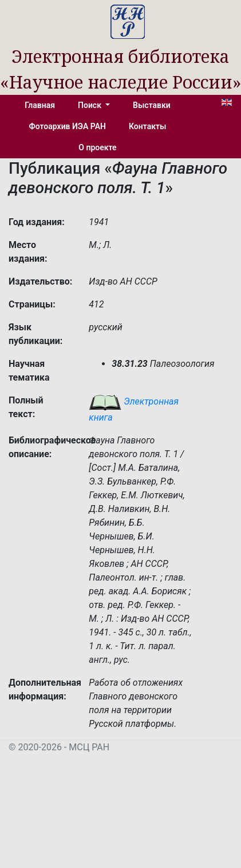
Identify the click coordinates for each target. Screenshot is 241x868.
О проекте (97, 147)
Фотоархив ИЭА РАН (68, 126)
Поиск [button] (90, 105)
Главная (40, 105)
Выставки (152, 105)
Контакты (147, 126)
